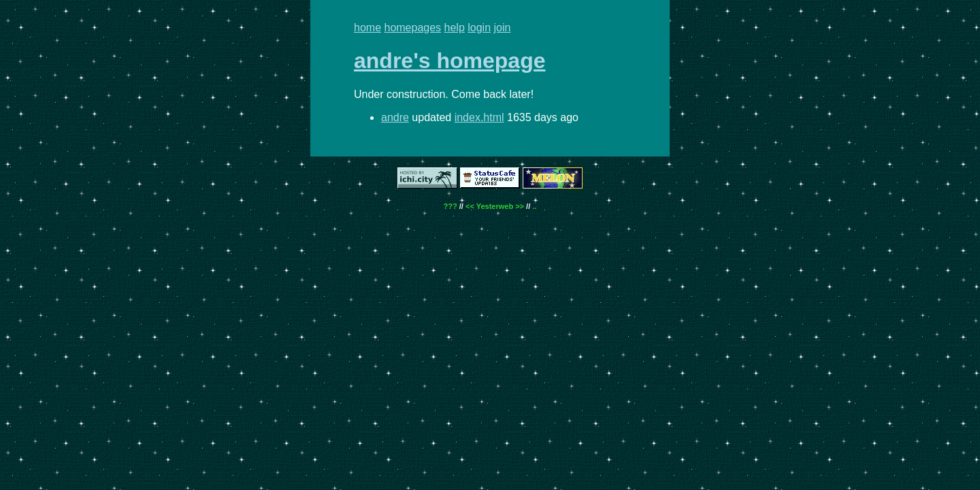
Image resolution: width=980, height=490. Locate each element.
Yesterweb (495, 206)
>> (520, 206)
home (367, 28)
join (503, 28)
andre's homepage (450, 61)
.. (534, 206)
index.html (479, 117)
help (455, 28)
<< (470, 206)
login (479, 28)
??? (451, 206)
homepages (412, 28)
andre (395, 117)
